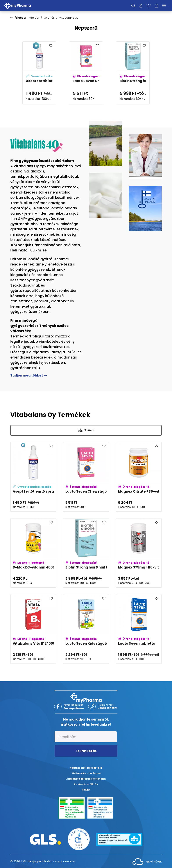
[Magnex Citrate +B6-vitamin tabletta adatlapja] (139, 477)
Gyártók (49, 18)
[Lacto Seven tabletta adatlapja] (139, 629)
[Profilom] (141, 5)
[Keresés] (133, 5)
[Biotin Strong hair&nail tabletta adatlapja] (133, 73)
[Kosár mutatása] (157, 5)
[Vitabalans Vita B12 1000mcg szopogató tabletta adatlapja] (33, 629)
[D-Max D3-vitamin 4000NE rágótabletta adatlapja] (33, 553)
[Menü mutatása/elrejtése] (166, 5)
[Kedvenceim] (149, 5)
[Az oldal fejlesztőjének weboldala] (147, 861)
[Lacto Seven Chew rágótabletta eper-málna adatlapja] (86, 73)
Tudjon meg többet (29, 375)
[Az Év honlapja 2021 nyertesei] (79, 839)
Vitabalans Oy (69, 18)
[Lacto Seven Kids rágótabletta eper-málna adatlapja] (86, 629)
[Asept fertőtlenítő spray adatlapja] (39, 73)
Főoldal (34, 18)
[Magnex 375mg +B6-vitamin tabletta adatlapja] (139, 553)
